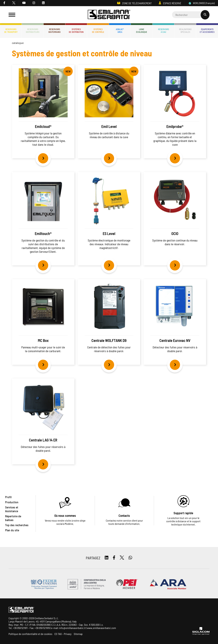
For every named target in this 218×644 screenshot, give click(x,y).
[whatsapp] (130, 558)
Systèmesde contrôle (98, 31)
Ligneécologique (142, 31)
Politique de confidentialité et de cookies (30, 634)
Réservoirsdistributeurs (33, 31)
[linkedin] (43, 3)
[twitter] (14, 3)
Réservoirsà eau (163, 31)
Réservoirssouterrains (54, 31)
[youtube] (24, 3)
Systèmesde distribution (76, 31)
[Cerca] (191, 15)
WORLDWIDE (201, 3)
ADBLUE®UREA (120, 31)
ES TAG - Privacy (63, 634)
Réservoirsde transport (11, 31)
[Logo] (109, 15)
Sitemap (78, 634)
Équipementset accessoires (207, 31)
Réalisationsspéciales (185, 31)
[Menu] (12, 15)
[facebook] (4, 3)
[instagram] (34, 3)
